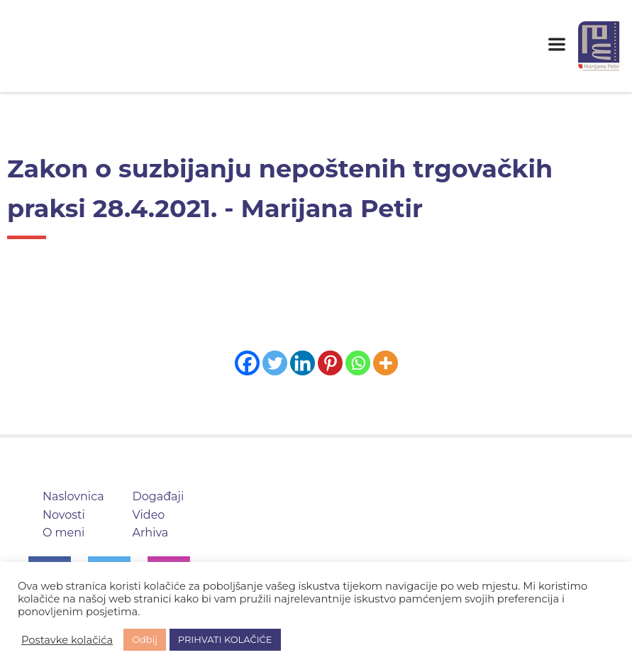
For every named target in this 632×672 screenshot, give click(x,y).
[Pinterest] (330, 363)
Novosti (64, 515)
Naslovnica (73, 496)
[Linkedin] (303, 363)
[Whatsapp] (358, 363)
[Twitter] (275, 363)
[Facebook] (247, 363)
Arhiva (151, 533)
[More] (386, 363)
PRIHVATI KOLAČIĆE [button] (225, 639)
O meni (63, 533)
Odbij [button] (145, 639)
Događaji (159, 496)
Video (149, 515)
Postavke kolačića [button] (67, 640)
